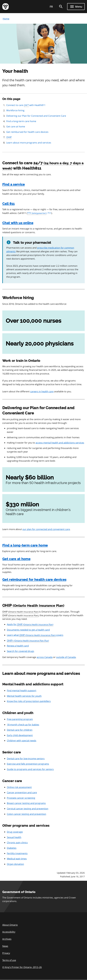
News (5, 946)
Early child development (20, 735)
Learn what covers (35, 635)
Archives (7, 939)
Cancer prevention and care (22, 792)
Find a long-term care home (21, 121)
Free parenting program (20, 719)
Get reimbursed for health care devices (27, 132)
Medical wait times (17, 859)
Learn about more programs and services (29, 143)
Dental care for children (20, 730)
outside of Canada (66, 657)
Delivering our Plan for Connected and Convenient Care (36, 116)
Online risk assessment (19, 787)
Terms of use (9, 960)
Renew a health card (18, 646)
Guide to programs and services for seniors (30, 769)
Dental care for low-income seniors (26, 759)
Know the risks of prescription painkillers (29, 701)
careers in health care (42, 391)
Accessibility (9, 932)
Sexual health (14, 837)
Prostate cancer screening (21, 798)
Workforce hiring (15, 110)
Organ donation (15, 864)
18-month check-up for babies (23, 725)
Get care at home (16, 126)
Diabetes (12, 848)
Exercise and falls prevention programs (28, 764)
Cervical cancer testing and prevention (28, 809)
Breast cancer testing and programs (26, 803)
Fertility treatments (17, 853)
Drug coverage (15, 832)
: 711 (39, 213)
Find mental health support (22, 691)
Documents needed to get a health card (28, 630)
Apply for (30, 624)
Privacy (6, 953)
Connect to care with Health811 (26, 105)
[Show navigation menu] (76, 7)
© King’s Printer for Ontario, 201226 (22, 967)
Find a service (13, 184)
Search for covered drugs (20, 651)
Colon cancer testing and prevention (26, 814)
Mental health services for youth (24, 696)
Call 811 (8, 204)
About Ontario (10, 925)
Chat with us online (18, 223)
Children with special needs (22, 741)
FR (51, 7)
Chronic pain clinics (17, 843)
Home (6, 19)
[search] (61, 7)
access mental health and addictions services (60, 443)
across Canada (45, 657)
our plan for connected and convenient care (46, 529)
